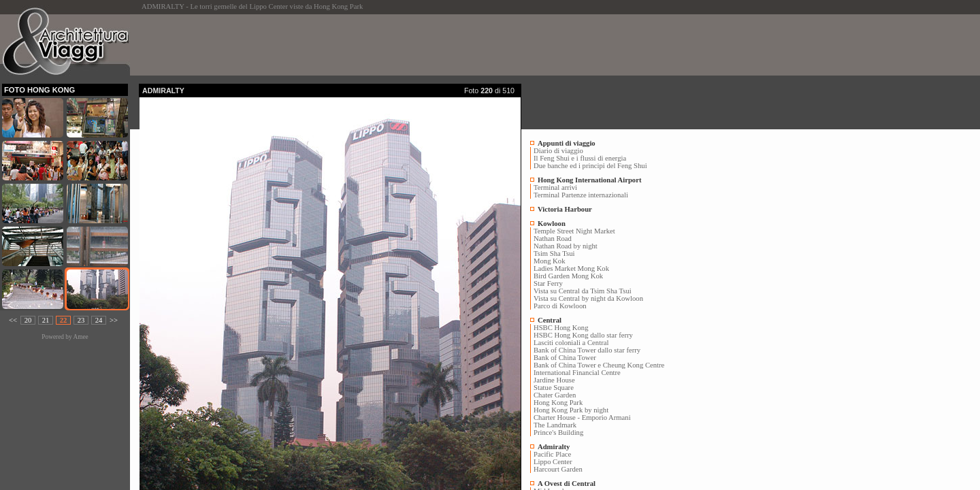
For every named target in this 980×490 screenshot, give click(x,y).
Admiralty (554, 447)
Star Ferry (548, 283)
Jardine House (554, 380)
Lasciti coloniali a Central (571, 343)
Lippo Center (553, 462)
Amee (80, 337)
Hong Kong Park (558, 403)
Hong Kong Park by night (571, 410)
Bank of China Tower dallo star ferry (587, 350)
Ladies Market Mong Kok (571, 268)
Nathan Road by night (566, 246)
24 (99, 320)
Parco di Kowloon (560, 306)
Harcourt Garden (558, 469)
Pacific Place (552, 454)
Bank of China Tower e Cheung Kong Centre (599, 365)
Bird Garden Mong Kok (568, 276)
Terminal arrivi (555, 187)
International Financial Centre (577, 373)
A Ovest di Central (567, 484)
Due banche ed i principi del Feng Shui (590, 166)
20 (28, 320)
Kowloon (552, 224)
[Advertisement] (387, 45)
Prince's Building (558, 432)
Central (550, 320)
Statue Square (554, 388)
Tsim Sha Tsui (554, 254)
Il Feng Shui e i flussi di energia (580, 158)
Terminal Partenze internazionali (581, 195)
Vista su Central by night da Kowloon (588, 298)
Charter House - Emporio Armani (582, 418)
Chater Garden (555, 395)
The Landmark (555, 425)
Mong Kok (549, 261)
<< (13, 320)
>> (114, 320)
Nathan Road (553, 239)
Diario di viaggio (558, 151)
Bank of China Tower (565, 358)
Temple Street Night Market (574, 231)
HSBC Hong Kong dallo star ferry (583, 335)
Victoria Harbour (565, 209)
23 (81, 320)
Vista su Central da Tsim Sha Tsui (583, 291)
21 (46, 320)
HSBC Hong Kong (561, 328)
